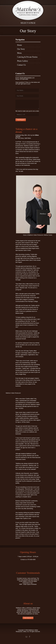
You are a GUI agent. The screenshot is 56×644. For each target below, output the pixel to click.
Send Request (21, 120)
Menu (19, 53)
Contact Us (21, 65)
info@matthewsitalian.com (27, 78)
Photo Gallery (23, 61)
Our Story (21, 49)
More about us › (28, 618)
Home (19, 45)
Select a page (28, 23)
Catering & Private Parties (27, 57)
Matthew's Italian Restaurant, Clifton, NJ (27, 631)
